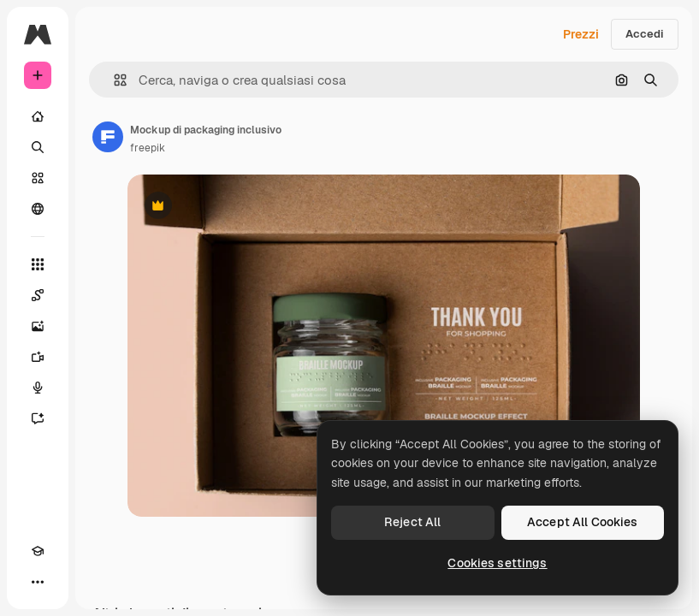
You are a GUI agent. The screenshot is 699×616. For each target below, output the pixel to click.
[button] (113, 80)
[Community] (38, 209)
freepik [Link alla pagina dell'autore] (148, 148)
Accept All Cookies (583, 522)
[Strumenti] (38, 264)
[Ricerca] (38, 147)
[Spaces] (38, 295)
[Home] (38, 116)
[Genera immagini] (38, 326)
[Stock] (38, 178)
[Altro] (38, 582)
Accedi (645, 34)
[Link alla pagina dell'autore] (108, 137)
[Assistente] (38, 418)
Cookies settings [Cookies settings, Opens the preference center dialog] (497, 563)
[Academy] (38, 551)
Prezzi (581, 34)
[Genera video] (38, 357)
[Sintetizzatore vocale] (38, 388)
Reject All (412, 522)
